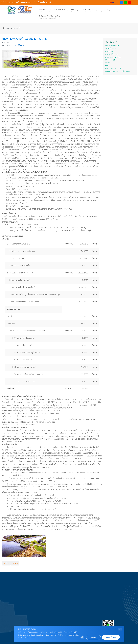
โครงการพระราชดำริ (113, 68)
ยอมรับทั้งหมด (111, 637)
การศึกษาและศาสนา (113, 57)
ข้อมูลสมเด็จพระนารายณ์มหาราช (117, 71)
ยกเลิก (93, 637)
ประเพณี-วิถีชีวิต (111, 54)
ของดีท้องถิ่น (110, 60)
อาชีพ (107, 63)
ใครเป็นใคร (109, 52)
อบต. (107, 66)
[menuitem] (42, 11)
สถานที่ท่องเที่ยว (19, 46)
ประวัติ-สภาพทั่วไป (112, 46)
